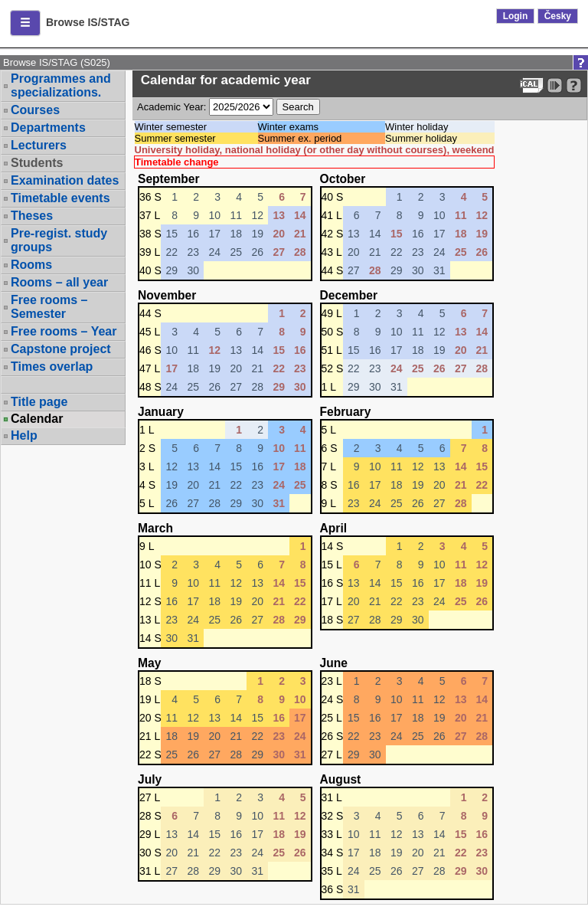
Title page (39, 402)
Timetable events (60, 198)
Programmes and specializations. (61, 85)
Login (516, 16)
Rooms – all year (59, 282)
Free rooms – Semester (49, 307)
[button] (25, 23)
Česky (558, 16)
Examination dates (65, 180)
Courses (35, 110)
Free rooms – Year (64, 331)
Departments (48, 128)
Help (24, 435)
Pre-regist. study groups (59, 240)
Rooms (31, 265)
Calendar (37, 419)
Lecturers (39, 145)
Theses (32, 216)
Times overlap (52, 367)
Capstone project (61, 349)
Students (37, 163)
